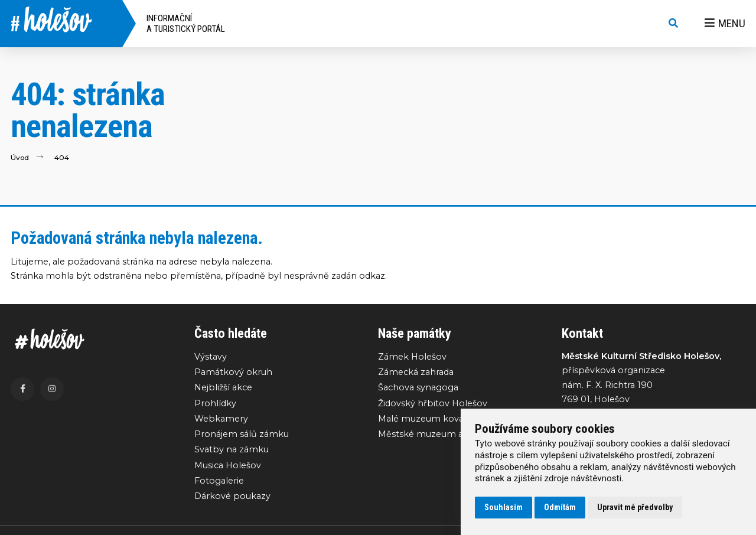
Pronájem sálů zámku (242, 435)
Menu (725, 23)
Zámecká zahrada (416, 372)
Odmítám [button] (560, 507)
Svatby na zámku (232, 451)
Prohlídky (215, 403)
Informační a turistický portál (186, 24)
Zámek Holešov (412, 357)
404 (62, 157)
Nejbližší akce (223, 388)
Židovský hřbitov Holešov (433, 403)
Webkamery (221, 419)
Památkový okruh (233, 372)
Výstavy (211, 357)
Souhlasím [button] (504, 507)
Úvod (20, 157)
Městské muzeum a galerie (436, 435)
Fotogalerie (219, 482)
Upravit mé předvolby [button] (635, 507)
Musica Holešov (228, 466)
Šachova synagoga (418, 388)
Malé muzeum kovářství (430, 419)
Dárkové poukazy (232, 497)
